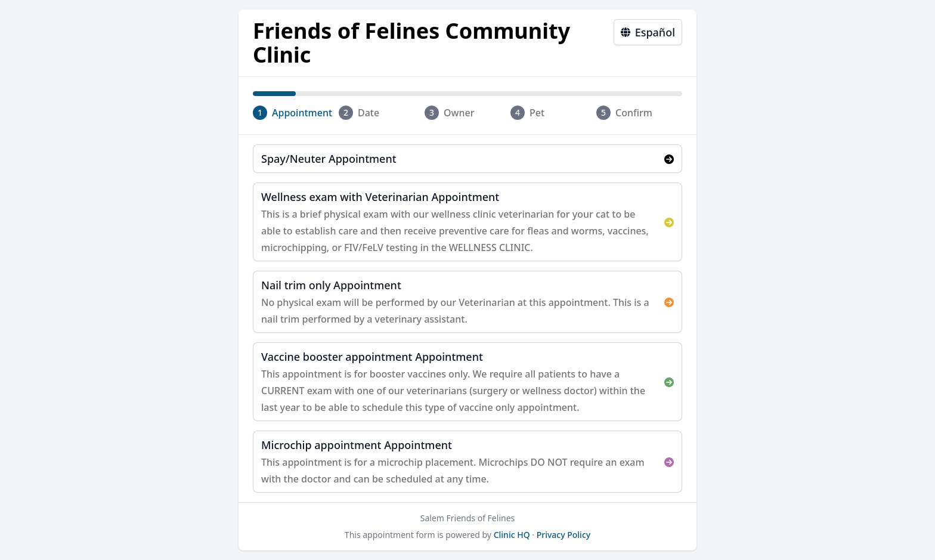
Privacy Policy (564, 535)
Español (648, 32)
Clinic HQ (512, 535)
